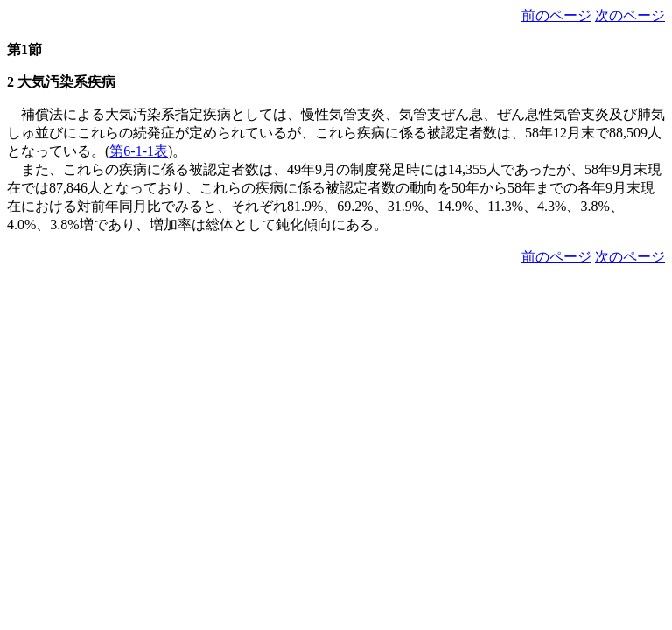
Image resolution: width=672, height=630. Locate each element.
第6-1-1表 (139, 151)
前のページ (556, 15)
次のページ (630, 15)
